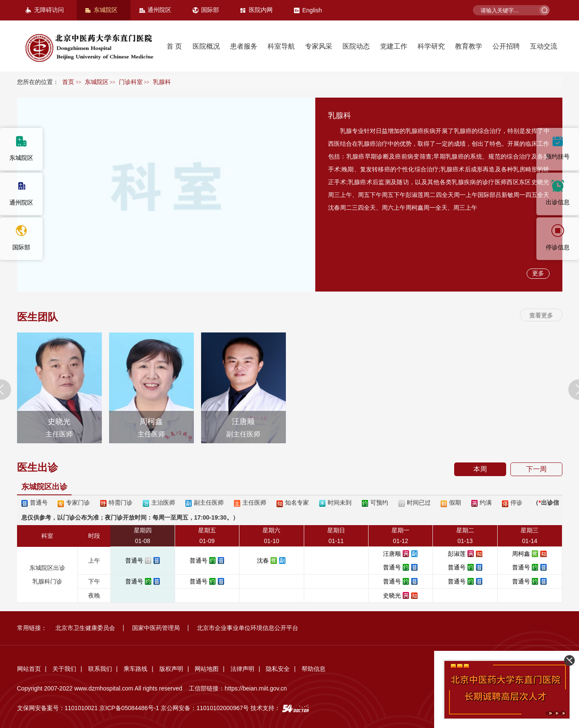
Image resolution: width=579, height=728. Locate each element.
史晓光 (392, 595)
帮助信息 (314, 669)
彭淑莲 (457, 554)
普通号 (134, 560)
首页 (68, 82)
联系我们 (100, 669)
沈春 (263, 560)
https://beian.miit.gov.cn (256, 688)
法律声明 (242, 669)
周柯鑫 (521, 554)
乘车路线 (135, 669)
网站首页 (29, 669)
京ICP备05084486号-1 (129, 708)
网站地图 (207, 669)
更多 (538, 273)
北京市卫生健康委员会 (85, 628)
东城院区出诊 (44, 487)
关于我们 (64, 669)
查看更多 (541, 315)
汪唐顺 (392, 554)
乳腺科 (340, 116)
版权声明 (171, 669)
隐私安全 (278, 669)
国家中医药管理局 (156, 628)
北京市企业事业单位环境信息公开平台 (248, 628)
